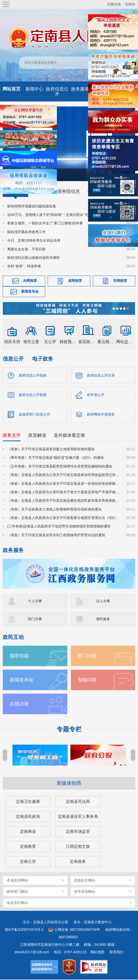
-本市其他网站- (85, 892)
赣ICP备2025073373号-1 (24, 930)
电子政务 (43, 359)
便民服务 (103, 619)
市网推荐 (120, 281)
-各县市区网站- (17, 903)
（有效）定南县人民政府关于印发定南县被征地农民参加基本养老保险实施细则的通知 (64, 501)
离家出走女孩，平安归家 (26, 249)
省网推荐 (75, 281)
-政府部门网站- (17, 892)
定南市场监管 (78, 832)
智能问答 (87, 680)
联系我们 (117, 953)
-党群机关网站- (85, 881)
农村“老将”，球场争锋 (24, 266)
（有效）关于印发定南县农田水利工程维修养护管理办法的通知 (56, 536)
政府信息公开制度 (33, 395)
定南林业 (28, 832)
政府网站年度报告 (101, 415)
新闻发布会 (30, 291)
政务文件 (12, 436)
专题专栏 (69, 730)
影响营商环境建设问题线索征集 (32, 206)
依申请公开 (96, 395)
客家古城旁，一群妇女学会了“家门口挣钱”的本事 (45, 223)
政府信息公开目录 (101, 375)
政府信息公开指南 (33, 375)
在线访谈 (19, 704)
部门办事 (35, 619)
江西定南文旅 (78, 847)
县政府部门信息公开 (34, 415)
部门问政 (87, 656)
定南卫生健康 (28, 802)
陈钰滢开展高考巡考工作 (26, 232)
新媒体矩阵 (69, 784)
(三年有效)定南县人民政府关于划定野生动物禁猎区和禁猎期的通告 (59, 527)
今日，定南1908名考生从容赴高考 (34, 240)
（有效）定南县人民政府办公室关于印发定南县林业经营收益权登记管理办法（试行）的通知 (64, 476)
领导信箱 (19, 656)
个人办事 (35, 601)
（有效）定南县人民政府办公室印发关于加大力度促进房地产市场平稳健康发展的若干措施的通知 (64, 493)
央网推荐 (30, 281)
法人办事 (103, 601)
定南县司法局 (78, 802)
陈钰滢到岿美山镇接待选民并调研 (33, 258)
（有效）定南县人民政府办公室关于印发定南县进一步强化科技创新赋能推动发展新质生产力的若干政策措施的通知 (64, 484)
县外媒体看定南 (69, 436)
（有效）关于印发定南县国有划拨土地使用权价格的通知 (51, 450)
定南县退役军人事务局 (78, 817)
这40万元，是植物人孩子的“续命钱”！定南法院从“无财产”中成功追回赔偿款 (64, 215)
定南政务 (78, 862)
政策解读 (37, 436)
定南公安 (28, 862)
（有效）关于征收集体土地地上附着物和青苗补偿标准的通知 (54, 510)
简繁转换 (114, 4)
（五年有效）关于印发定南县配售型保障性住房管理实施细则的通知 (60, 467)
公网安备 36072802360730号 (77, 930)
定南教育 (28, 847)
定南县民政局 (28, 817)
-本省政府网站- (17, 881)
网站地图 (97, 953)
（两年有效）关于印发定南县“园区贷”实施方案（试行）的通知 (56, 458)
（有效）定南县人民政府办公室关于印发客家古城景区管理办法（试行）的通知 (64, 518)
